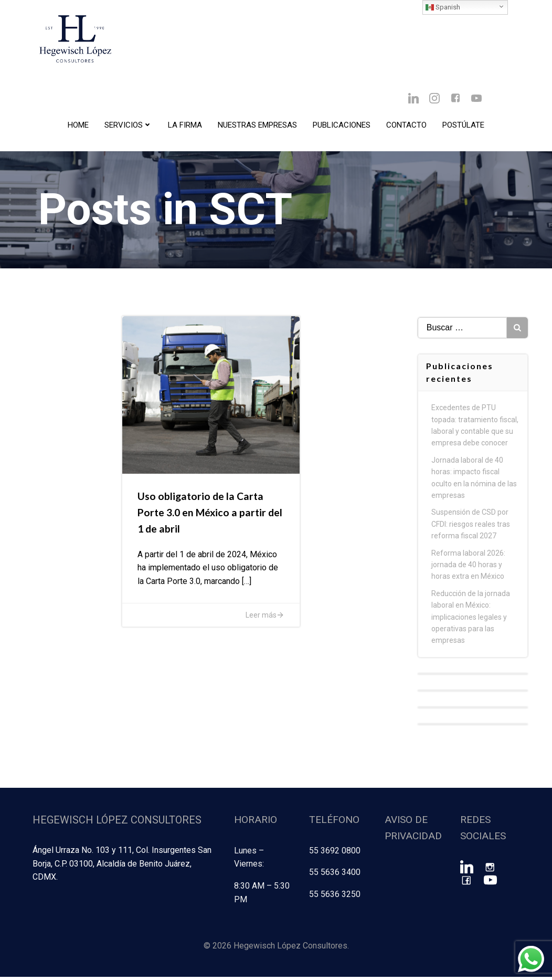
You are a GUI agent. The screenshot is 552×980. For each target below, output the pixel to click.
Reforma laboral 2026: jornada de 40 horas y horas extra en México (469, 570)
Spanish (443, 7)
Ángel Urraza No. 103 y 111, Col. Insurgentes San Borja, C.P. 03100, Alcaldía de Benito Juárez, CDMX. (121, 868)
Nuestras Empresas (257, 127)
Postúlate (463, 127)
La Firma (185, 127)
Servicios (128, 127)
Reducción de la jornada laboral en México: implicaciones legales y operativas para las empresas (471, 622)
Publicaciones (342, 127)
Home (78, 127)
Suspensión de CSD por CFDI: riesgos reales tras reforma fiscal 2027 (471, 529)
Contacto (406, 127)
